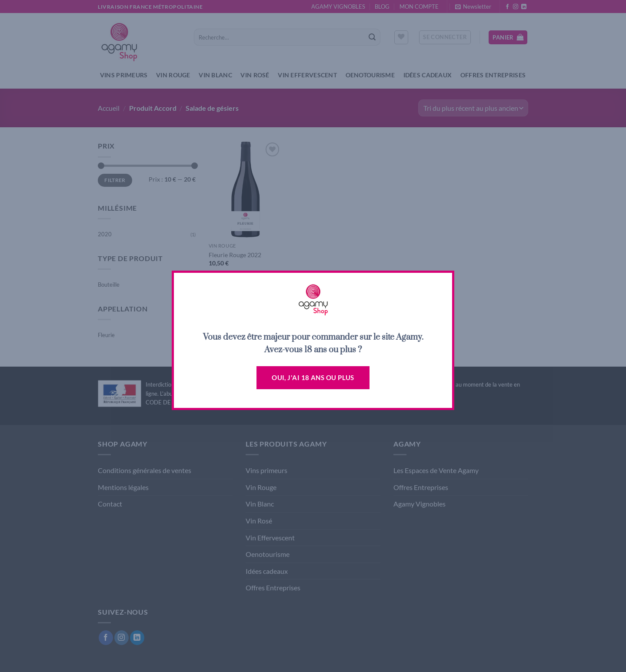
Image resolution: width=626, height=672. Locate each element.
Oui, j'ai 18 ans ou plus (313, 377)
